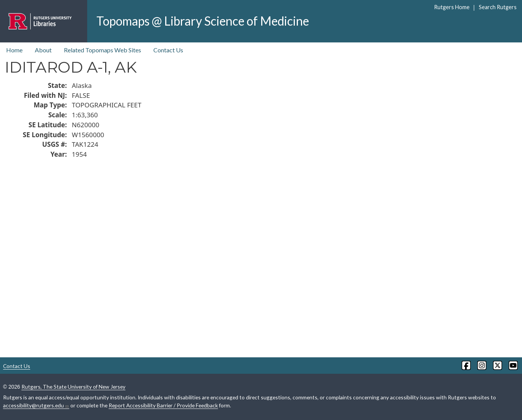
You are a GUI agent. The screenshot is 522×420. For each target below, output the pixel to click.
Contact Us (168, 50)
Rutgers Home (452, 7)
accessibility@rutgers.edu (36, 405)
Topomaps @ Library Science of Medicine (203, 21)
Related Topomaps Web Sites (102, 50)
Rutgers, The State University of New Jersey (73, 387)
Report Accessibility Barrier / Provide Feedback (163, 405)
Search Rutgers (498, 7)
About (43, 50)
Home (14, 50)
